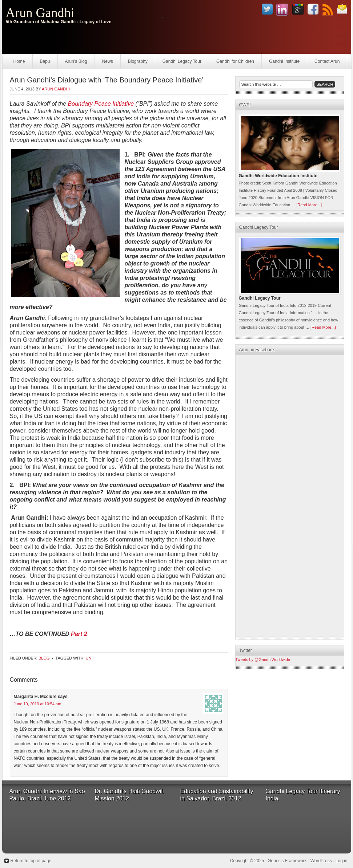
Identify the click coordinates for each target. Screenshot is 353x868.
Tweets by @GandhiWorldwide (263, 660)
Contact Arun (327, 61)
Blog (44, 658)
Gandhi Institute (284, 61)
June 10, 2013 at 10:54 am (38, 704)
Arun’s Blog (76, 61)
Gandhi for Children (235, 61)
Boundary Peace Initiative (101, 104)
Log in (342, 861)
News (108, 61)
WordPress (321, 861)
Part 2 (79, 634)
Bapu (45, 61)
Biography (138, 61)
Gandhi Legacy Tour (182, 61)
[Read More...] (309, 205)
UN (89, 658)
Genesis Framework (287, 861)
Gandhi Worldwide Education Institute (278, 176)
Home (19, 61)
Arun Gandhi (40, 13)
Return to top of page (31, 861)
